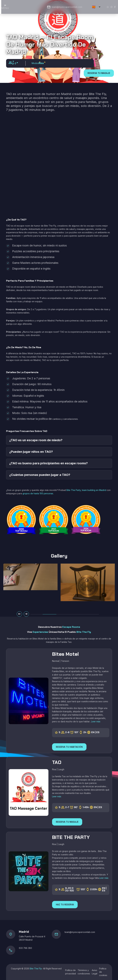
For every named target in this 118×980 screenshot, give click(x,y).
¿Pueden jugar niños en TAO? (31, 452)
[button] (49, 614)
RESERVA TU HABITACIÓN (69, 747)
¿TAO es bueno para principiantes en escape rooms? (48, 463)
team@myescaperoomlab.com (67, 7)
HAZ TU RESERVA (65, 905)
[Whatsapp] (108, 7)
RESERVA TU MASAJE (99, 73)
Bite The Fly (36, 969)
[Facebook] (115, 7)
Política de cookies (103, 972)
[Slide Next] (26, 614)
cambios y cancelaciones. (65, 419)
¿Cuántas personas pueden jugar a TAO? (40, 475)
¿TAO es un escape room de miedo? (36, 440)
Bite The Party (74, 490)
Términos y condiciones (84, 972)
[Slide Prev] (19, 614)
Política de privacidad (70, 972)
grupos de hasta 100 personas (38, 493)
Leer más (96, 721)
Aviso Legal (95, 972)
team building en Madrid (94, 490)
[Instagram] (111, 7)
